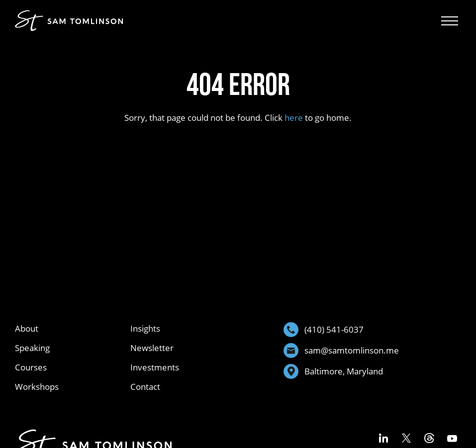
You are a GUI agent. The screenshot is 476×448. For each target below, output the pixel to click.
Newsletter (152, 348)
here (294, 118)
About (27, 328)
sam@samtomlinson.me (341, 351)
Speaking (32, 348)
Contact (145, 387)
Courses (31, 367)
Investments (155, 367)
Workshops (37, 387)
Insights (145, 328)
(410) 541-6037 (324, 330)
